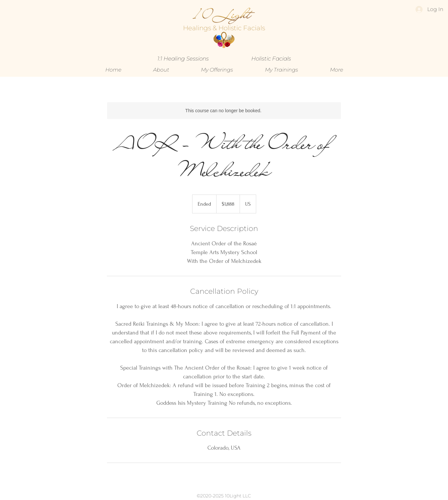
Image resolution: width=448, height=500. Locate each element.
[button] (217, 70)
